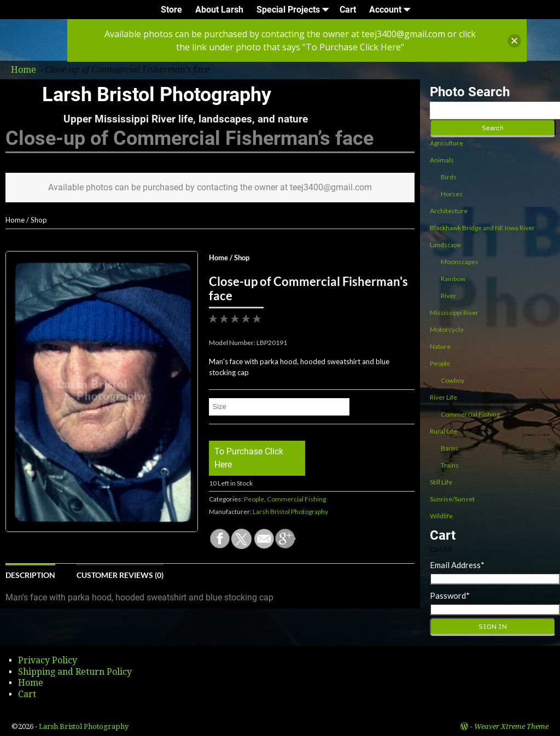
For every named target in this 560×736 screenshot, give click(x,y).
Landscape (445, 245)
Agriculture (447, 143)
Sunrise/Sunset (452, 499)
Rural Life (444, 431)
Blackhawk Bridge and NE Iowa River (482, 228)
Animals (442, 160)
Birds (449, 177)
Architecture (449, 211)
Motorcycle (447, 329)
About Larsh (219, 10)
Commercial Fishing (296, 499)
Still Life (441, 482)
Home (15, 220)
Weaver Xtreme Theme (511, 726)
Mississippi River (454, 312)
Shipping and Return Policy (75, 672)
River (448, 296)
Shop (39, 220)
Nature (440, 346)
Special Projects (295, 10)
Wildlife (441, 516)
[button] (514, 41)
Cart (348, 10)
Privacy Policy (48, 660)
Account (392, 10)
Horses (452, 194)
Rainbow (453, 279)
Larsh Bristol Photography (157, 95)
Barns (450, 448)
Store (171, 10)
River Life (444, 397)
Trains (450, 465)
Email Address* (457, 565)
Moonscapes (460, 262)
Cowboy (453, 380)
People (254, 499)
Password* (450, 595)
